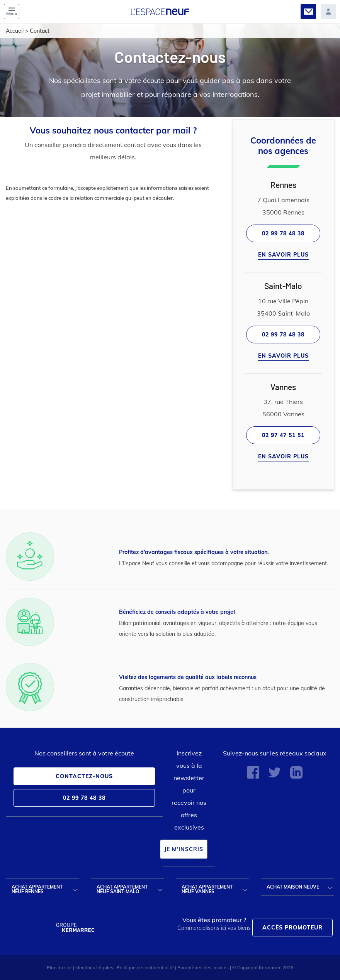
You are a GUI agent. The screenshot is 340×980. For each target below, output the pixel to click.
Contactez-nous (84, 776)
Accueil (15, 31)
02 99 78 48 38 (283, 233)
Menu (12, 12)
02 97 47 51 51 (283, 435)
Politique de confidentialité (145, 967)
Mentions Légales (94, 967)
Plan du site (59, 967)
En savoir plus (283, 255)
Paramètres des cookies (203, 967)
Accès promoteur (292, 928)
